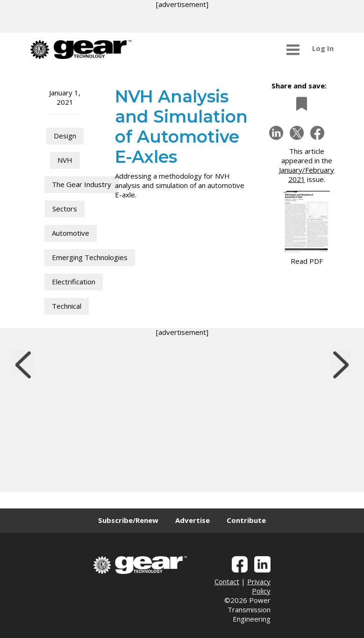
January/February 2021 (307, 174)
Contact (227, 581)
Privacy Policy (259, 586)
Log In (323, 48)
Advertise (193, 520)
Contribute (246, 520)
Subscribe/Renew (128, 520)
